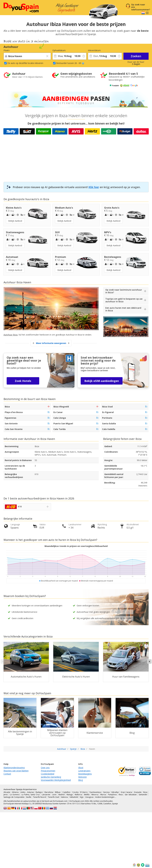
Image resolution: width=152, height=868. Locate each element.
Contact (7, 774)
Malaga (70, 795)
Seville (29, 797)
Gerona (106, 792)
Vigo (82, 797)
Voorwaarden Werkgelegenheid (56, 780)
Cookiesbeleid (48, 774)
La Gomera (15, 795)
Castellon (66, 792)
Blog (81, 780)
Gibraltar (115, 792)
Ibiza (145, 792)
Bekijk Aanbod (15, 221)
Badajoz (39, 792)
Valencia (64, 797)
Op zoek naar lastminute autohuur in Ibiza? (124, 291)
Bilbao (58, 792)
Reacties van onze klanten (16, 771)
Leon (54, 795)
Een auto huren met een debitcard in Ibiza (123, 309)
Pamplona (112, 795)
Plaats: (7, 50)
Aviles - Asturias (27, 792)
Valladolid (74, 797)
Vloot (81, 768)
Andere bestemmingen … (106, 797)
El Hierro (84, 792)
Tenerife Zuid (53, 797)
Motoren (83, 777)
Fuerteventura (95, 792)
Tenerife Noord (40, 797)
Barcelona (49, 792)
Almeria (15, 792)
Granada (138, 792)
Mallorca (78, 795)
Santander (143, 795)
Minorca (95, 795)
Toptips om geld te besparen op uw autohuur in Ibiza (124, 300)
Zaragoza (89, 797)
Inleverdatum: (94, 50)
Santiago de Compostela (14, 797)
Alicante (7, 792)
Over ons (45, 768)
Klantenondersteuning (14, 768)
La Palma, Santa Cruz (31, 795)
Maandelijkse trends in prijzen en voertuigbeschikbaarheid (76, 546)
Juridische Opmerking (51, 777)
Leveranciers (84, 771)
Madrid (61, 795)
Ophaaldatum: (59, 50)
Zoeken (136, 56)
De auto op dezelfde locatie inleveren (25, 63)
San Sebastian (131, 795)
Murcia (103, 795)
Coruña (75, 792)
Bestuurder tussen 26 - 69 (70, 63)
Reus (121, 795)
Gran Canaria (126, 792)
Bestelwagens (85, 774)
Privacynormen (48, 771)
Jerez (6, 795)
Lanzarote (46, 795)
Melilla (87, 795)
